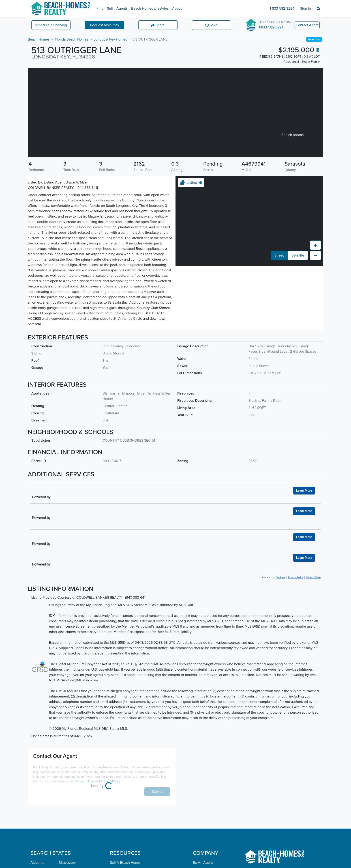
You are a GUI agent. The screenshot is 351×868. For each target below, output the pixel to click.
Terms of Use (313, 578)
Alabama (37, 863)
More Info (104, 25)
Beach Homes (39, 39)
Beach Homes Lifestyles (150, 9)
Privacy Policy (296, 578)
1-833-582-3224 (282, 9)
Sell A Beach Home (125, 863)
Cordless (281, 578)
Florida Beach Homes (72, 39)
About (177, 9)
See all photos (292, 135)
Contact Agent (307, 25)
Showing (51, 25)
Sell (110, 9)
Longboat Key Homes (110, 39)
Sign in (306, 9)
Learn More (304, 490)
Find (100, 9)
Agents (122, 9)
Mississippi (67, 863)
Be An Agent (203, 863)
